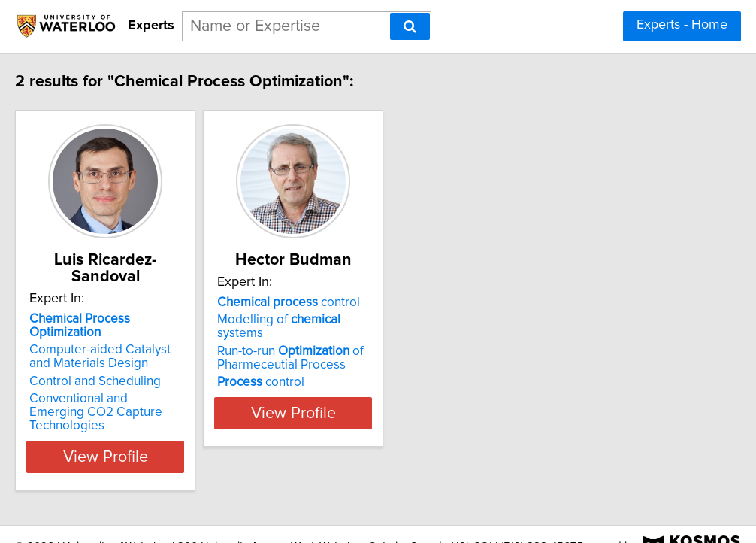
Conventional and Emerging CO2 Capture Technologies (147, 392)
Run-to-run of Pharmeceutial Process (353, 361)
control (351, 319)
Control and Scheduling (120, 368)
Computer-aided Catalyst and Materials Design (137, 343)
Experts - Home (682, 25)
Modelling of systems (366, 336)
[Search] (410, 26)
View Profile (149, 429)
